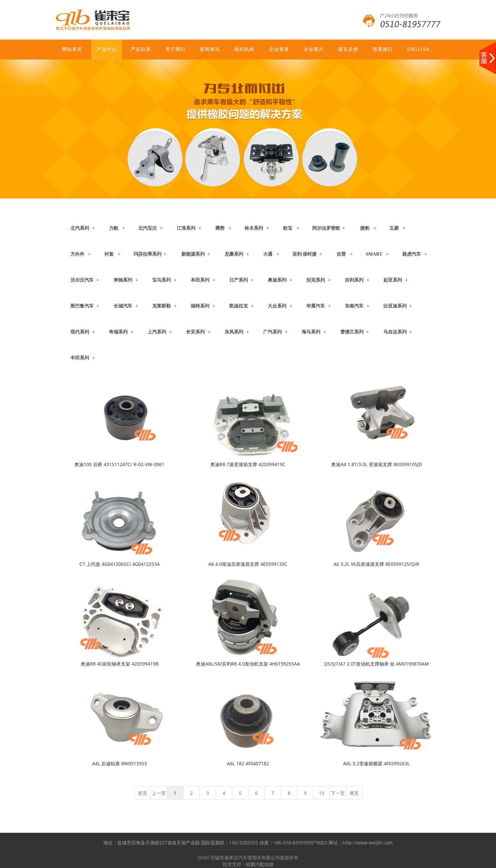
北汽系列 (80, 228)
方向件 (77, 254)
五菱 (394, 228)
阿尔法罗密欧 (326, 228)
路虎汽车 (412, 254)
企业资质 (279, 49)
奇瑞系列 (118, 332)
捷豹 (365, 228)
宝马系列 (161, 280)
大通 (268, 254)
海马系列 (311, 332)
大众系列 (277, 306)
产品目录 (141, 49)
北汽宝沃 (148, 228)
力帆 (114, 228)
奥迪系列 (277, 280)
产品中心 (107, 49)
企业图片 (314, 49)
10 (322, 793)
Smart (374, 254)
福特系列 (200, 306)
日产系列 (239, 280)
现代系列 (80, 332)
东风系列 (234, 332)
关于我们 (175, 49)
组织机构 (245, 49)
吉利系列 (354, 280)
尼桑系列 (234, 254)
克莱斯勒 (161, 306)
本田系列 (200, 280)
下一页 (338, 793)
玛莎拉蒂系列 (148, 254)
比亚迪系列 (395, 306)
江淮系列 (186, 228)
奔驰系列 (123, 280)
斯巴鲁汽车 (82, 306)
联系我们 (383, 49)
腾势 (220, 228)
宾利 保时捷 (305, 254)
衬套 (109, 254)
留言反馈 (348, 49)
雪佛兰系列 (352, 332)
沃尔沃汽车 (82, 280)
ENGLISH (418, 49)
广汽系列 (272, 332)
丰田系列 (80, 358)
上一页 (159, 793)
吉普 (341, 254)
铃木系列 (254, 228)
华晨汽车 (316, 306)
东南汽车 (354, 306)
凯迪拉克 (239, 306)
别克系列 (316, 280)
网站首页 (72, 49)
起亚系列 (393, 280)
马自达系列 (395, 332)
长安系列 (195, 332)
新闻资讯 (210, 49)
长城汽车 (123, 306)
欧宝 (288, 228)
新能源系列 (193, 254)
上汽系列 (157, 332)
